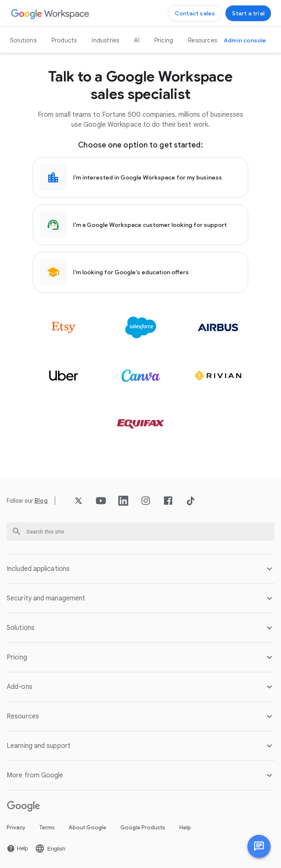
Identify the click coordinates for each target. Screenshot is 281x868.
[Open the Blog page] (41, 501)
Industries (105, 40)
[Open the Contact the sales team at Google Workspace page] (195, 13)
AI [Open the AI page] (137, 40)
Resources (203, 40)
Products (64, 40)
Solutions (23, 40)
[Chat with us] (259, 846)
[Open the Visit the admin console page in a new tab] (245, 40)
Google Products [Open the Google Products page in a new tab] (143, 827)
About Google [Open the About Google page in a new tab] (88, 827)
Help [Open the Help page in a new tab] (185, 827)
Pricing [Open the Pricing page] (164, 40)
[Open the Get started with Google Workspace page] (248, 13)
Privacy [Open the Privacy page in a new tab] (16, 827)
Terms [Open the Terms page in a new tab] (47, 827)
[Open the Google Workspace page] (50, 14)
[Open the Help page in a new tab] (17, 848)
